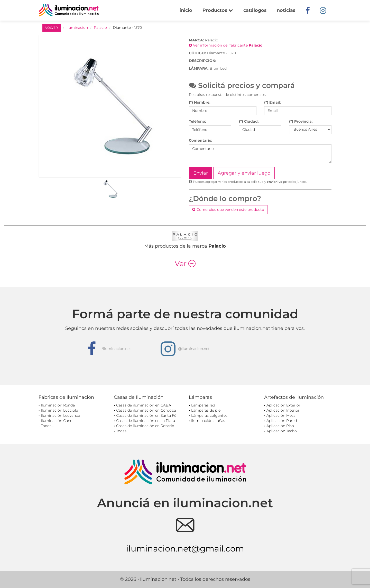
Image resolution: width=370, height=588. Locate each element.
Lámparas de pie (206, 410)
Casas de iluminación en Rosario (145, 426)
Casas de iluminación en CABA (144, 405)
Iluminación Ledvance (60, 415)
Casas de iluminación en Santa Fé (146, 415)
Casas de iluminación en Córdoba (146, 410)
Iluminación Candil (58, 421)
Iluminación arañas (208, 421)
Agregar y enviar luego (244, 173)
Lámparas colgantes (209, 415)
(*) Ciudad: (249, 121)
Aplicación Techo (282, 431)
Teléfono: (197, 121)
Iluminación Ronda (58, 405)
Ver (185, 264)
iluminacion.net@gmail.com (185, 549)
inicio (186, 10)
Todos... (47, 426)
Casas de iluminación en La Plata (146, 421)
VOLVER (52, 28)
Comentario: (201, 140)
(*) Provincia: (301, 121)
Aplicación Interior (283, 410)
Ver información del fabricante (226, 45)
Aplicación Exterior (283, 405)
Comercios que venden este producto (228, 210)
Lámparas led (203, 405)
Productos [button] (218, 10)
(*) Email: (272, 102)
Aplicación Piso (280, 426)
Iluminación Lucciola (59, 410)
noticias (286, 10)
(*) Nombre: (200, 102)
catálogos (255, 10)
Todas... (122, 431)
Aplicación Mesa (281, 415)
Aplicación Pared (282, 421)
